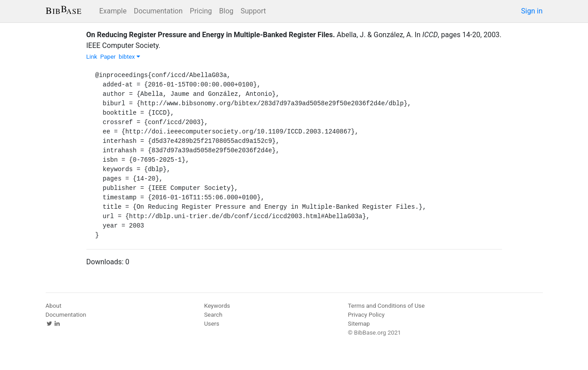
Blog (226, 11)
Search (213, 315)
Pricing (201, 11)
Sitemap (359, 324)
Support (253, 11)
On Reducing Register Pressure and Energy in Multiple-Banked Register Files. (211, 35)
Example (113, 11)
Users (212, 324)
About (54, 306)
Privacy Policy (366, 315)
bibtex (129, 57)
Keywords (217, 306)
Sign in (532, 11)
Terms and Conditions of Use (386, 306)
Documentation (158, 11)
